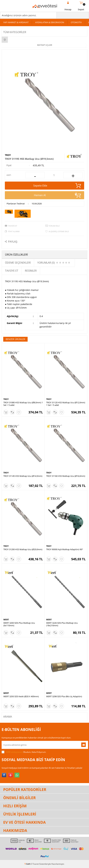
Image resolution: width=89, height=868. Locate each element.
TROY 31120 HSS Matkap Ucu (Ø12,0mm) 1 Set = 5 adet (66, 404)
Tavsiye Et (13, 226)
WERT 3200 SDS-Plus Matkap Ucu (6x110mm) (19, 624)
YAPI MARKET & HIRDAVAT (16, 22)
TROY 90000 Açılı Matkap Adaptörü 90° (65, 549)
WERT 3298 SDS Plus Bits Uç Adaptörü (64, 696)
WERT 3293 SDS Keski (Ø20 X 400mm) (21, 696)
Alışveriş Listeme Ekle (59, 231)
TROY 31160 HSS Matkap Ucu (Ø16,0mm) (66, 476)
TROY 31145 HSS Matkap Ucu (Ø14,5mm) (23, 476)
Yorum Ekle (54, 226)
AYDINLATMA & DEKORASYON (50, 22)
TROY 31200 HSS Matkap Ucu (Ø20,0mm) (23, 549)
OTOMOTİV (76, 22)
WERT (6, 620)
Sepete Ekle (57, 186)
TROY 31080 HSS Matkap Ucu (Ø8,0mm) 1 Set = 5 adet (23, 404)
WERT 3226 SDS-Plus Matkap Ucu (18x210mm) (62, 624)
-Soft (28, 864)
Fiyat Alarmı (14, 231)
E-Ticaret (35, 864)
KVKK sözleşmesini (14, 752)
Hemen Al (57, 195)
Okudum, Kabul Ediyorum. (24, 752)
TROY (8, 155)
